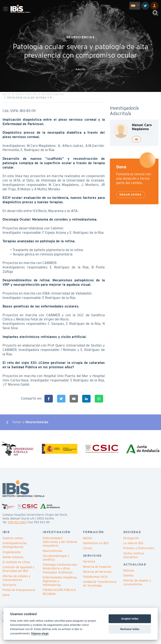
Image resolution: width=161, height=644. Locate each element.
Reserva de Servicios (97, 576)
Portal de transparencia (19, 595)
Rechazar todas (130, 629)
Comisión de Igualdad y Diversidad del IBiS (18, 574)
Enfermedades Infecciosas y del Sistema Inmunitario (60, 547)
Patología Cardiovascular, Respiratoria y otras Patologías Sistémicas (60, 573)
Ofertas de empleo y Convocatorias (16, 583)
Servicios (89, 566)
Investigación (26, 97)
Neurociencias (53, 97)
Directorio (9, 590)
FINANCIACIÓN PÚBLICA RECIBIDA (59, 597)
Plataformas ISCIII (95, 582)
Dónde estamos (13, 562)
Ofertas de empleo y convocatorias (137, 587)
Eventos (129, 580)
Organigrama (12, 557)
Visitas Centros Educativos (134, 560)
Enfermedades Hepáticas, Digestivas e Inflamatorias (60, 586)
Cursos (88, 553)
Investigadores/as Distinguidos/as (15, 550)
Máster (88, 543)
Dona (6, 600)
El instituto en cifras (16, 567)
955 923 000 (17, 527)
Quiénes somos (13, 543)
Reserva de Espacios (97, 571)
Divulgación (131, 543)
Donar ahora (130, 197)
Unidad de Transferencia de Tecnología (100, 588)
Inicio (7, 97)
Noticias (129, 575)
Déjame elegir (40, 633)
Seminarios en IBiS (96, 548)
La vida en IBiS (133, 548)
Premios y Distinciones (139, 553)
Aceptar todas (130, 619)
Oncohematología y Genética (56, 563)
